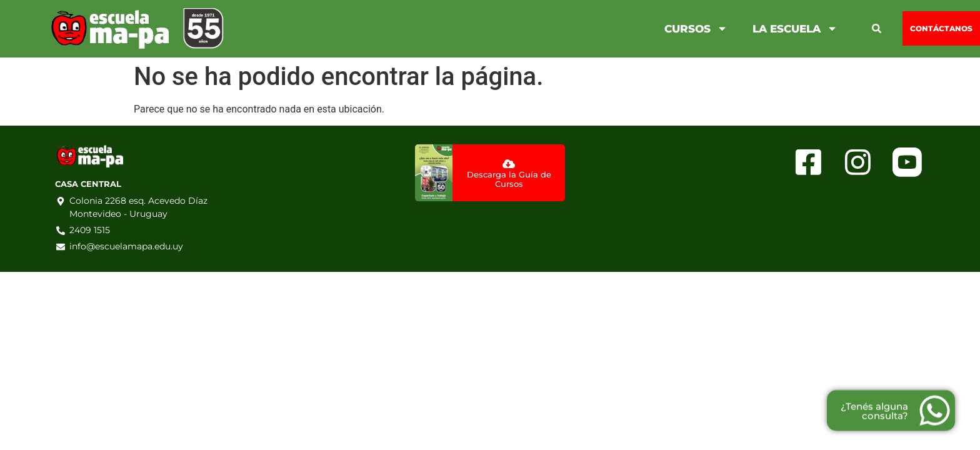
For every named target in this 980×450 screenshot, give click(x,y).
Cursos (655, 28)
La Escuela (754, 28)
